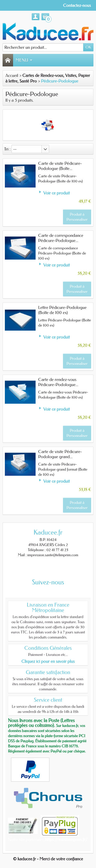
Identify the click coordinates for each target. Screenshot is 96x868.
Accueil (12, 75)
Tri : (7, 149)
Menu (24, 60)
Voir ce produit (56, 193)
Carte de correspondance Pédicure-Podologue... (61, 238)
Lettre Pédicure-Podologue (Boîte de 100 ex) (62, 310)
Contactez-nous (77, 5)
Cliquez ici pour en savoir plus (48, 661)
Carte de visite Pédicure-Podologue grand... (60, 454)
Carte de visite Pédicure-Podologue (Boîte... (60, 166)
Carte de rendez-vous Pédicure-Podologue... (58, 382)
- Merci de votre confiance (60, 859)
